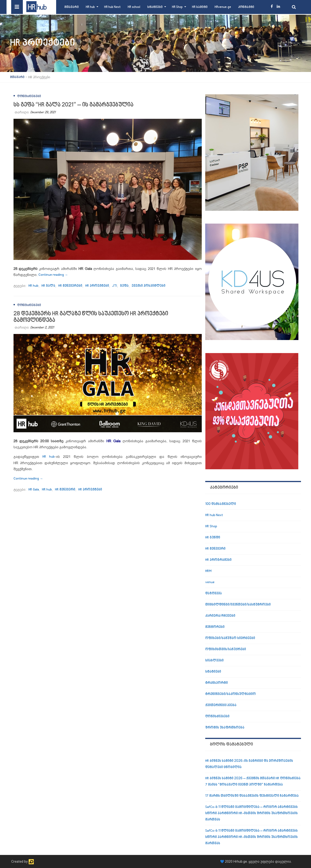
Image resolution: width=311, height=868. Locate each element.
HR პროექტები (97, 286)
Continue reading (53, 275)
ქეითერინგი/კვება (221, 705)
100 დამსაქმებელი (221, 504)
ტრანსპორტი (217, 683)
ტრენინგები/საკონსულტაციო (231, 694)
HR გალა (48, 286)
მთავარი (72, 7)
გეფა (124, 286)
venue (210, 582)
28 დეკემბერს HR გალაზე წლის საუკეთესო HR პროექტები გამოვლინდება (91, 317)
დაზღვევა (214, 594)
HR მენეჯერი (65, 490)
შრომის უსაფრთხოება (225, 728)
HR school (134, 7)
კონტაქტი (246, 7)
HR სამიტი (200, 7)
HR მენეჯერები (70, 286)
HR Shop (177, 7)
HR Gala (34, 490)
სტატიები (155, 7)
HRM (208, 571)
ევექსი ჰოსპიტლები (149, 286)
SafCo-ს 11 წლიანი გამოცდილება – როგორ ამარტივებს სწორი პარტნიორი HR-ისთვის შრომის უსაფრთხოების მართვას (251, 813)
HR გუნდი (213, 538)
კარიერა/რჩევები (220, 616)
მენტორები (215, 627)
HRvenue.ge (223, 7)
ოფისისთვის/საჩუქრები (226, 649)
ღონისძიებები (29, 96)
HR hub (90, 7)
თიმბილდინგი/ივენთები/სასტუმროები (238, 605)
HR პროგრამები (218, 560)
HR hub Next (112, 7)
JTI (114, 286)
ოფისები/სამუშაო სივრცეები (230, 638)
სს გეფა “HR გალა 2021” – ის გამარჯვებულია (73, 105)
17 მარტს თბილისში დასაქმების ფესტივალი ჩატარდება (252, 796)
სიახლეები (214, 661)
